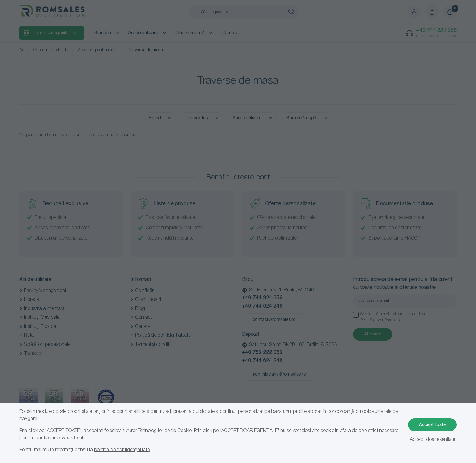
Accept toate (432, 425)
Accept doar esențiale (432, 440)
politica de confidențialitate (122, 450)
